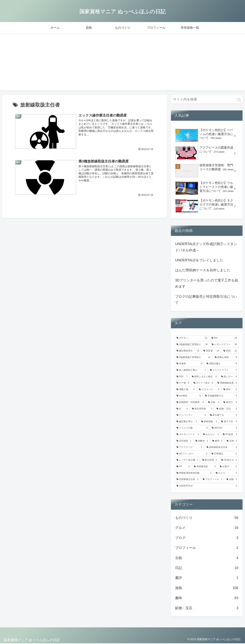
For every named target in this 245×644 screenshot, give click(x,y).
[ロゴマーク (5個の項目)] (209, 390)
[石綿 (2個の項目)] (232, 441)
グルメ (207, 528)
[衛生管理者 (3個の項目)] (202, 409)
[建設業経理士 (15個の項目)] (188, 351)
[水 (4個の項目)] (182, 409)
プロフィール (207, 548)
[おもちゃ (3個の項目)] (211, 435)
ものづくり (207, 518)
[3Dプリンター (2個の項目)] (192, 454)
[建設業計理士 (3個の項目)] (187, 422)
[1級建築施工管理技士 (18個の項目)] (192, 345)
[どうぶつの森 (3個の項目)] (192, 429)
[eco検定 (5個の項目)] (189, 396)
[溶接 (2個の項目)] (232, 480)
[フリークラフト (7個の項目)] (223, 371)
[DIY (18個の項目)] (224, 338)
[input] (207, 100)
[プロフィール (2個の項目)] (213, 480)
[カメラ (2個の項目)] (226, 474)
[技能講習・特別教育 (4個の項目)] (190, 403)
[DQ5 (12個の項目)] (230, 351)
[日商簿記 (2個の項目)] (224, 454)
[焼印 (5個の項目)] (230, 390)
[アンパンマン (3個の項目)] (191, 416)
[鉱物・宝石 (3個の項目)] (227, 409)
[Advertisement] (122, 64)
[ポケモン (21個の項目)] (192, 338)
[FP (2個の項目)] (183, 467)
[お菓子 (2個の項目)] (228, 467)
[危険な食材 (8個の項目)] (226, 358)
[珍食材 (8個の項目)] (189, 364)
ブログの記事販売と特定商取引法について (206, 300)
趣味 (207, 598)
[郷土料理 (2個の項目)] (210, 461)
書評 (207, 578)
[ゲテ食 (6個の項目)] (183, 383)
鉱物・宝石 (207, 608)
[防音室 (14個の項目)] (211, 351)
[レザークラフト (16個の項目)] (224, 345)
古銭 (207, 558)
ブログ (207, 538)
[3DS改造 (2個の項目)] (184, 441)
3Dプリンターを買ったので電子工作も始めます (207, 284)
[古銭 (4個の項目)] (214, 403)
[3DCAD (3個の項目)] (224, 429)
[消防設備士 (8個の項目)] (222, 364)
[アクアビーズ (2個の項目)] (189, 448)
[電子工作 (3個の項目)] (229, 422)
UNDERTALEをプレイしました (199, 261)
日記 (207, 568)
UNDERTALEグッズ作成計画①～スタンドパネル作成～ (206, 247)
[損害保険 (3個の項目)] (209, 422)
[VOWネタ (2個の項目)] (229, 461)
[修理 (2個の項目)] (217, 441)
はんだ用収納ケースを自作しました (203, 271)
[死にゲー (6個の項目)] (229, 377)
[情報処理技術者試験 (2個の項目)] (194, 474)
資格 (207, 588)
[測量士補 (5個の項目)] (186, 390)
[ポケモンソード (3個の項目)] (188, 435)
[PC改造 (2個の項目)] (230, 435)
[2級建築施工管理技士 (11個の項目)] (194, 358)
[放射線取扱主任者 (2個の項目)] (222, 448)
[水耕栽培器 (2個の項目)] (205, 467)
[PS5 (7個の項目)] (182, 377)
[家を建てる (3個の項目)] (223, 416)
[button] (239, 100)
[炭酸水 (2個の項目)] (202, 441)
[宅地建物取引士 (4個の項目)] (221, 396)
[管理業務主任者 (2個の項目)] (187, 480)
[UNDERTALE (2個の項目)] (207, 486)
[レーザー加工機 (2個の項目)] (187, 461)
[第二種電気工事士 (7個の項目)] (191, 371)
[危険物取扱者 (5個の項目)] (227, 383)
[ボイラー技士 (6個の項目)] (203, 383)
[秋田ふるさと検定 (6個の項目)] (204, 377)
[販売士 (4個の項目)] (230, 403)
